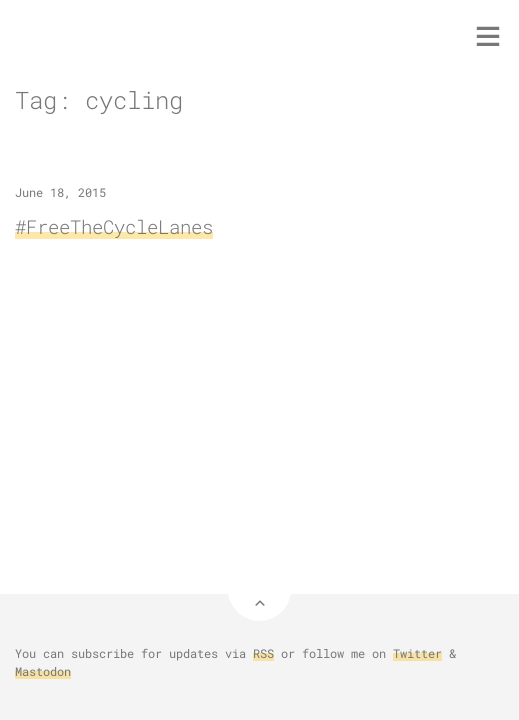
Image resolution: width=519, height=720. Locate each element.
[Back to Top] (259, 589)
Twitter (417, 653)
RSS (263, 653)
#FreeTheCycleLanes (114, 226)
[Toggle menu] (488, 36)
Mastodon (43, 671)
